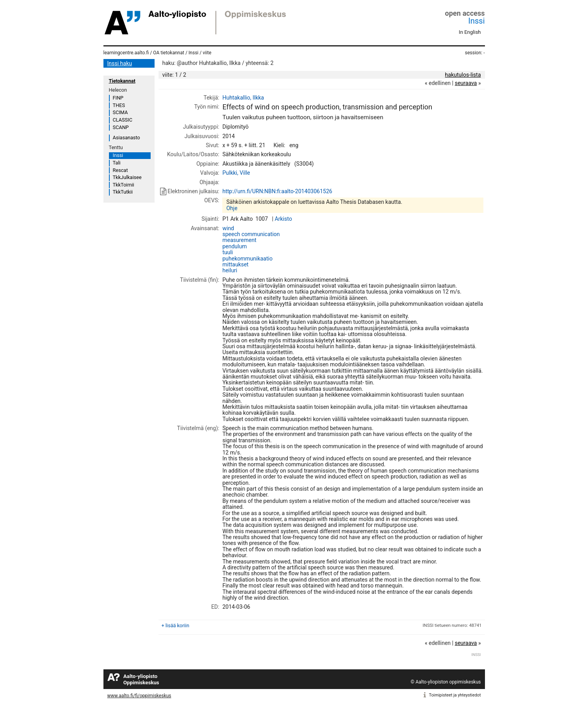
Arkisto (283, 219)
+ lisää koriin (176, 625)
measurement (239, 240)
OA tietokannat (169, 53)
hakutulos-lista (463, 75)
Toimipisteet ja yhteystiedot (455, 695)
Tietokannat (122, 81)
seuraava (466, 83)
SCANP (121, 127)
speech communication (251, 234)
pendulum (234, 246)
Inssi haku (120, 63)
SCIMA (120, 112)
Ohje (232, 208)
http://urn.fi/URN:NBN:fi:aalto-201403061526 (277, 191)
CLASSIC (123, 120)
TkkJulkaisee (127, 177)
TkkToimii (124, 185)
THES (119, 105)
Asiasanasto (126, 138)
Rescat (121, 170)
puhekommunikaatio (247, 259)
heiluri (230, 270)
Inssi (477, 21)
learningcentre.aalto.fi (126, 53)
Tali (117, 163)
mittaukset (235, 264)
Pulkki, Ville (236, 173)
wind (228, 228)
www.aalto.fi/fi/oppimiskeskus (139, 696)
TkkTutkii (123, 192)
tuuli (228, 252)
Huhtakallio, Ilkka (243, 98)
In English (470, 32)
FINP (118, 98)
